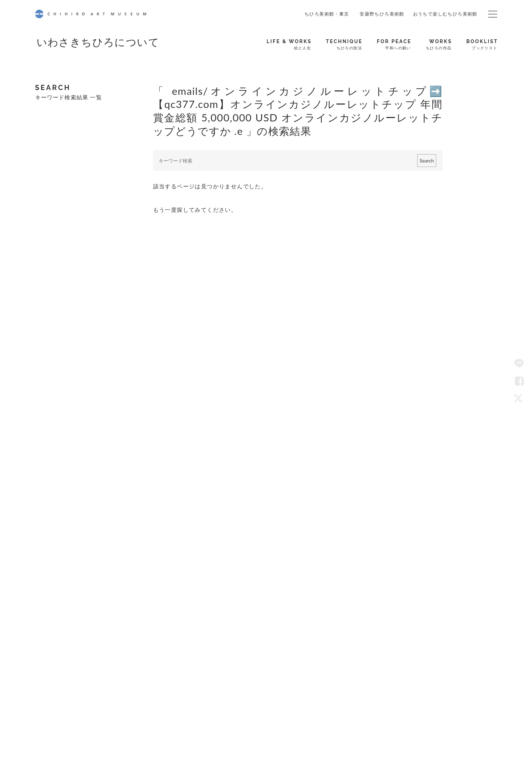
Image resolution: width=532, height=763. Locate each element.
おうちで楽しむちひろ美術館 (445, 14)
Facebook (519, 381)
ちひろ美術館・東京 (327, 14)
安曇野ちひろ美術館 (382, 14)
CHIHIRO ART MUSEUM (91, 14)
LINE (519, 364)
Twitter (519, 399)
